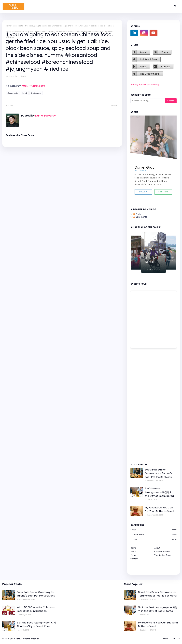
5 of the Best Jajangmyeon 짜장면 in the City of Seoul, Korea (159, 492)
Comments (140, 217)
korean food (154, 534)
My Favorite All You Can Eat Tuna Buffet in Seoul (159, 509)
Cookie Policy (152, 85)
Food (25, 93)
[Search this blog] (148, 101)
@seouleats (18, 26)
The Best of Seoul (150, 74)
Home (8, 26)
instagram (36, 93)
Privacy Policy (138, 85)
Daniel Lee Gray (45, 116)
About (143, 52)
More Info (163, 192)
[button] (148, 270)
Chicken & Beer (148, 59)
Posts (137, 214)
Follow (143, 192)
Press (143, 67)
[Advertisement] (140, 406)
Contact (165, 67)
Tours (165, 52)
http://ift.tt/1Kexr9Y (33, 86)
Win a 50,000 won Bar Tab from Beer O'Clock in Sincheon (36, 609)
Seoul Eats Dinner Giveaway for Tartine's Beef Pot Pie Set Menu (158, 473)
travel (154, 539)
